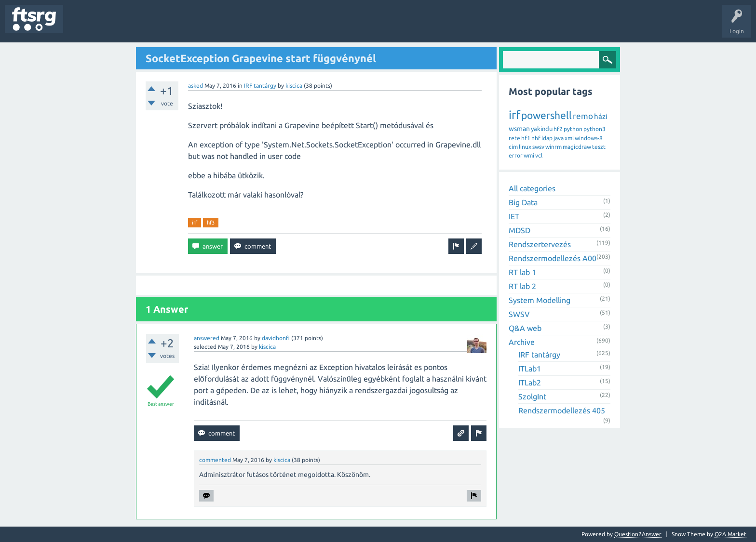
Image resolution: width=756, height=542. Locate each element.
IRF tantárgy (260, 86)
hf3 (211, 223)
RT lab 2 (522, 286)
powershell (547, 115)
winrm (553, 147)
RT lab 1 (522, 272)
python (573, 129)
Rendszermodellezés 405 (562, 410)
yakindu (542, 129)
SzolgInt (532, 397)
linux (525, 147)
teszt (599, 147)
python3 (594, 129)
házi (601, 116)
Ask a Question (285, 26)
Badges (221, 26)
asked (196, 86)
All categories (532, 188)
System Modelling (540, 300)
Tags (161, 26)
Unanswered (124, 26)
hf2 (558, 129)
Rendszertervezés (540, 244)
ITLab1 (530, 369)
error (516, 155)
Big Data (523, 202)
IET (514, 216)
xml (569, 138)
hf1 (526, 138)
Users (191, 26)
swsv (538, 147)
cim (513, 147)
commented (215, 460)
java (559, 138)
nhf (536, 138)
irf (195, 223)
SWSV (519, 314)
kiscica (294, 86)
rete (514, 138)
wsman (519, 129)
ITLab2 (530, 383)
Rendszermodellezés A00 (553, 258)
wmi (529, 155)
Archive (522, 342)
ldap (547, 138)
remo (583, 116)
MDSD (520, 230)
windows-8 (589, 138)
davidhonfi (276, 338)
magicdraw (577, 147)
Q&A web (525, 328)
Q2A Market (730, 534)
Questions (84, 26)
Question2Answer (638, 534)
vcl (539, 155)
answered (207, 338)
